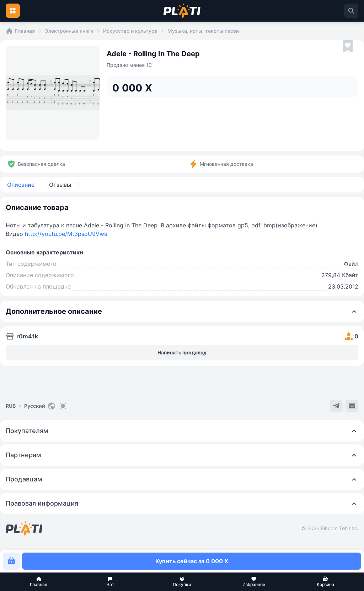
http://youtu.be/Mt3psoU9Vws (66, 234)
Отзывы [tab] (60, 185)
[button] (39, 582)
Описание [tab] (21, 185)
